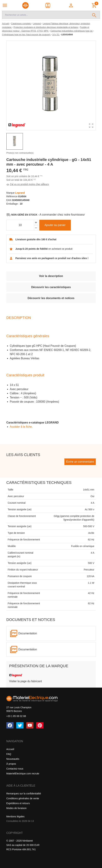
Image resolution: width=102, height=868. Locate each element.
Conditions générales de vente (23, 798)
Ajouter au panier (55, 225)
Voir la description (51, 276)
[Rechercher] (94, 15)
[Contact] (48, 5)
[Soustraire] (36, 228)
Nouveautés (13, 759)
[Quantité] (20, 225)
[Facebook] (10, 725)
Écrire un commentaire (80, 462)
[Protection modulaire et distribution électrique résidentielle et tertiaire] (46, 27)
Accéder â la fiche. (21, 427)
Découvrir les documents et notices (51, 298)
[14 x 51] (56, 35)
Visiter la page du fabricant (26, 681)
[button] (71, 5)
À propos (11, 764)
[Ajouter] (36, 222)
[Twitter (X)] (20, 725)
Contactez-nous (15, 769)
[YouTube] (30, 725)
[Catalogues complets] (21, 24)
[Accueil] (6, 24)
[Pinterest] (40, 725)
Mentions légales (15, 817)
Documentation (28, 633)
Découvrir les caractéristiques (51, 287)
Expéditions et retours (18, 803)
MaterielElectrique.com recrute (23, 774)
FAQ (9, 754)
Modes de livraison (17, 808)
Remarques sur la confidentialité (24, 794)
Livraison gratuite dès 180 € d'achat (36, 239)
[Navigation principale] (5, 5)
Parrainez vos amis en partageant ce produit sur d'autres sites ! (52, 258)
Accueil (10, 749)
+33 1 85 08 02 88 (16, 716)
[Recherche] (45, 15)
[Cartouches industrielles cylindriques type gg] (72, 31)
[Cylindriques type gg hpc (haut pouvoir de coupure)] (26, 35)
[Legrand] (37, 24)
